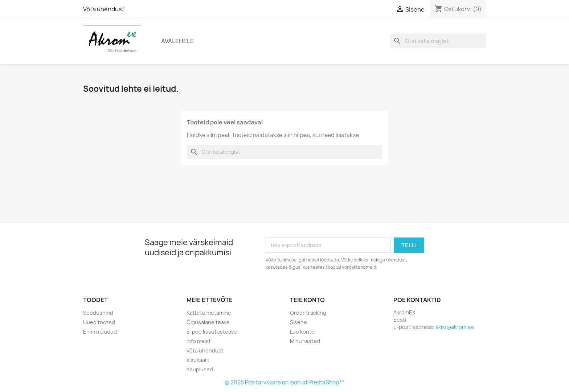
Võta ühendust (104, 9)
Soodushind (98, 313)
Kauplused (200, 369)
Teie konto (307, 300)
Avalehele (177, 41)
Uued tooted (99, 322)
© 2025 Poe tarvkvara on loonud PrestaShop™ (284, 382)
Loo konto (302, 332)
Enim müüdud (100, 332)
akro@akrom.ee (455, 327)
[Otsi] (438, 41)
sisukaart (198, 360)
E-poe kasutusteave (212, 332)
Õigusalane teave (208, 322)
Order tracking (308, 313)
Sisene (298, 322)
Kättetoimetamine (209, 313)
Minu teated (305, 341)
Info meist (199, 341)
